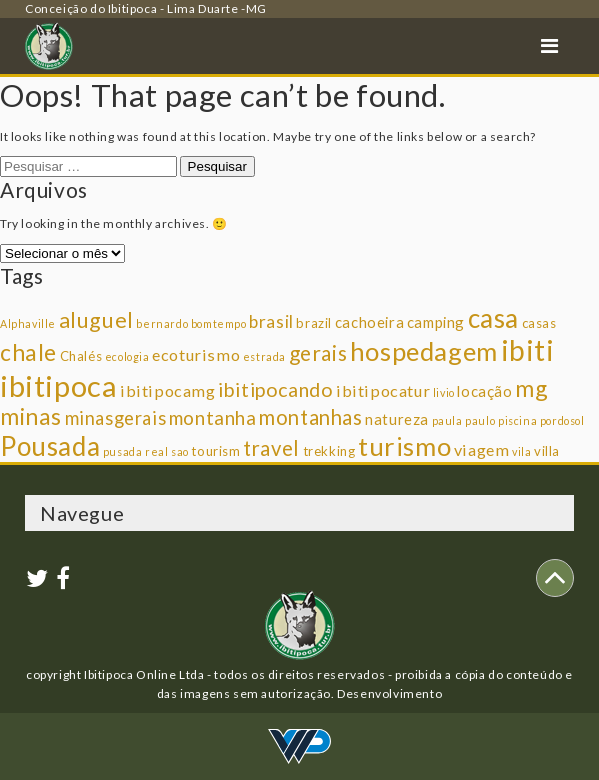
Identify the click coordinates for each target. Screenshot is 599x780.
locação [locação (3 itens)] (484, 391)
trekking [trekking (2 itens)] (329, 451)
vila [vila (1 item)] (521, 451)
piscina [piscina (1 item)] (517, 420)
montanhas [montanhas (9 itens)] (310, 417)
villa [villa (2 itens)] (547, 451)
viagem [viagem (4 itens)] (482, 449)
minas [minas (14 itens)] (31, 416)
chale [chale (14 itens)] (28, 352)
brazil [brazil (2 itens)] (314, 323)
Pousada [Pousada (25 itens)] (50, 446)
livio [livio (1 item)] (444, 392)
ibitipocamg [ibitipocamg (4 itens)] (168, 390)
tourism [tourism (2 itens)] (215, 451)
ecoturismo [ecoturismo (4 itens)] (196, 354)
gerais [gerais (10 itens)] (318, 352)
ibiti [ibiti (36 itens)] (528, 350)
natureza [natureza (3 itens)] (397, 419)
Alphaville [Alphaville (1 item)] (28, 323)
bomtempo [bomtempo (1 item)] (219, 323)
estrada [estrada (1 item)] (264, 356)
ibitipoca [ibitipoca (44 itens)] (58, 385)
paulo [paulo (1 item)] (480, 420)
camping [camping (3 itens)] (436, 322)
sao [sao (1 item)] (180, 451)
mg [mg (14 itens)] (531, 388)
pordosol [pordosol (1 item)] (562, 420)
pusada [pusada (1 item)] (123, 451)
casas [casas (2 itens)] (539, 323)
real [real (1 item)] (156, 451)
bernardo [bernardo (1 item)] (162, 323)
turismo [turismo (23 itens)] (404, 446)
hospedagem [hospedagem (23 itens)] (424, 351)
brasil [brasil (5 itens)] (271, 321)
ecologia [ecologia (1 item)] (127, 356)
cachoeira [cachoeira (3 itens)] (369, 322)
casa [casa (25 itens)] (493, 318)
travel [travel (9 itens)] (271, 448)
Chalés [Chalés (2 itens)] (81, 356)
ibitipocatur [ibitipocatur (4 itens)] (383, 390)
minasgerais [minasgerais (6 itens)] (116, 418)
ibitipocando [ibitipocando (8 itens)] (275, 389)
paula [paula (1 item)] (447, 420)
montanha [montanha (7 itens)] (213, 417)
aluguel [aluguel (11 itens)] (96, 320)
